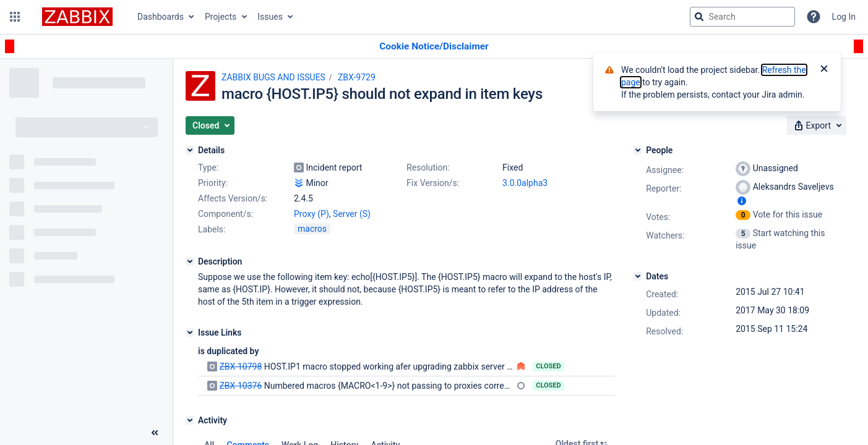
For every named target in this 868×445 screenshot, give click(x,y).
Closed (548, 366)
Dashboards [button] (161, 17)
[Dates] (638, 276)
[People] (638, 150)
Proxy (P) (312, 214)
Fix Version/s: (433, 183)
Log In (844, 17)
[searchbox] (742, 17)
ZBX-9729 (357, 77)
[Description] (190, 261)
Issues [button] (270, 17)
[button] (15, 17)
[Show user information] (742, 201)
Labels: (212, 229)
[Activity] (190, 420)
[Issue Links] (190, 333)
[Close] (824, 70)
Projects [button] (221, 17)
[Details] (190, 150)
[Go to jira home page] (77, 17)
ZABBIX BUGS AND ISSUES (273, 77)
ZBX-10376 (240, 386)
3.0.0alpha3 (525, 183)
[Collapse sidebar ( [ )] (155, 433)
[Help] (814, 17)
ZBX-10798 (240, 367)
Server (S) (352, 214)
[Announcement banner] (434, 47)
